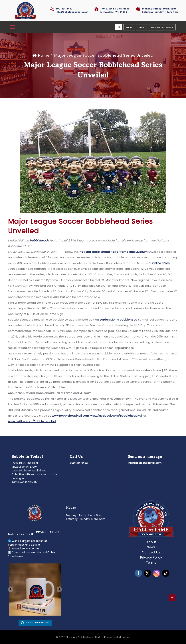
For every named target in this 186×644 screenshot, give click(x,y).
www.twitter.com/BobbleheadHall (32, 421)
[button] (12, 27)
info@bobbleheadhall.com (72, 12)
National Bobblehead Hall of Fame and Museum (114, 252)
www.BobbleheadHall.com (70, 416)
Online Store (161, 263)
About (151, 542)
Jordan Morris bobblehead (119, 320)
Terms (151, 562)
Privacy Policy (151, 557)
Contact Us (151, 552)
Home (42, 55)
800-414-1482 (64, 9)
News (151, 547)
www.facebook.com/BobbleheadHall (116, 416)
